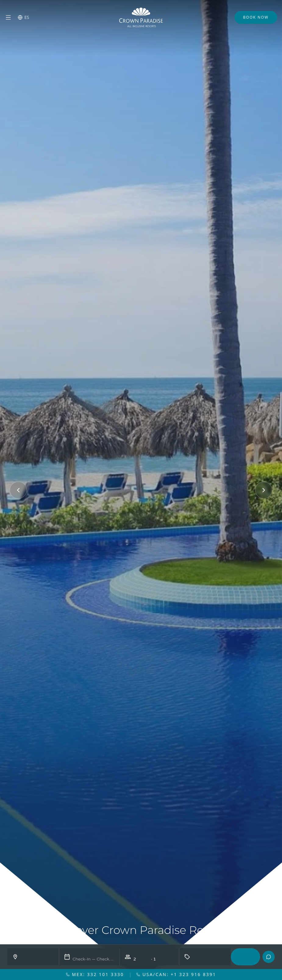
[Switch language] (23, 17)
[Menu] (8, 17)
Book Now (256, 17)
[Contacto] (269, 957)
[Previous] (18, 490)
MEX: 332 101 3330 (95, 974)
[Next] (264, 490)
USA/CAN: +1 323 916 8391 (176, 974)
